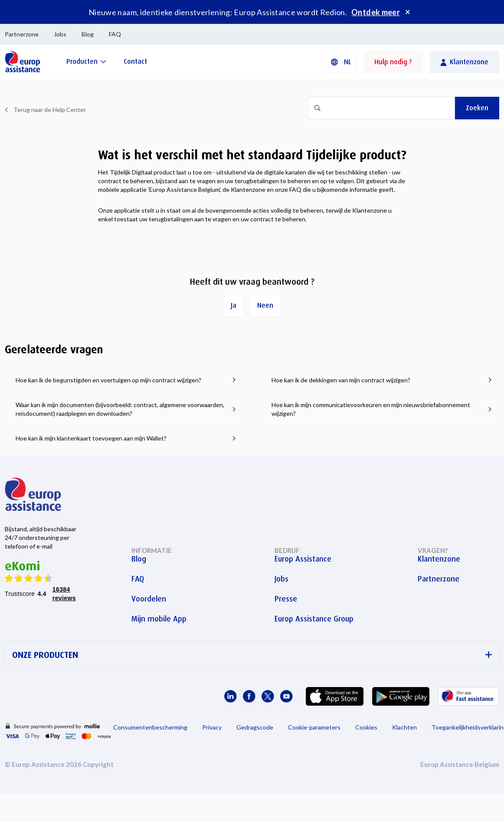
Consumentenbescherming (150, 727)
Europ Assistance (303, 559)
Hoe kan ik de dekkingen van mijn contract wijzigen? (341, 380)
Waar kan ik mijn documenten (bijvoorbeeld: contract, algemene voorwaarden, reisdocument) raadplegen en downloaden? (120, 409)
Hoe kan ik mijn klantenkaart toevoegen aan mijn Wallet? (91, 438)
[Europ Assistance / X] (268, 696)
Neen (265, 305)
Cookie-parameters (314, 727)
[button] (341, 62)
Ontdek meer (376, 12)
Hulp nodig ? (393, 62)
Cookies (366, 727)
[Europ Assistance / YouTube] (286, 696)
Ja (234, 305)
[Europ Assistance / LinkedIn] (231, 696)
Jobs (60, 34)
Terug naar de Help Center (50, 110)
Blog (88, 34)
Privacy (212, 727)
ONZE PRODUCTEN (252, 655)
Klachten (404, 727)
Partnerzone (22, 34)
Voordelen (149, 599)
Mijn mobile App (159, 619)
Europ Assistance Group (314, 619)
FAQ (115, 34)
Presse (286, 599)
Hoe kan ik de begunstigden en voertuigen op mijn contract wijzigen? (108, 380)
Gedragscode (255, 727)
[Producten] (86, 61)
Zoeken (477, 108)
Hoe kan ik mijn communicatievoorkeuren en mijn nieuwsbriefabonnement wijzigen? (371, 409)
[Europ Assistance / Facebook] (249, 696)
